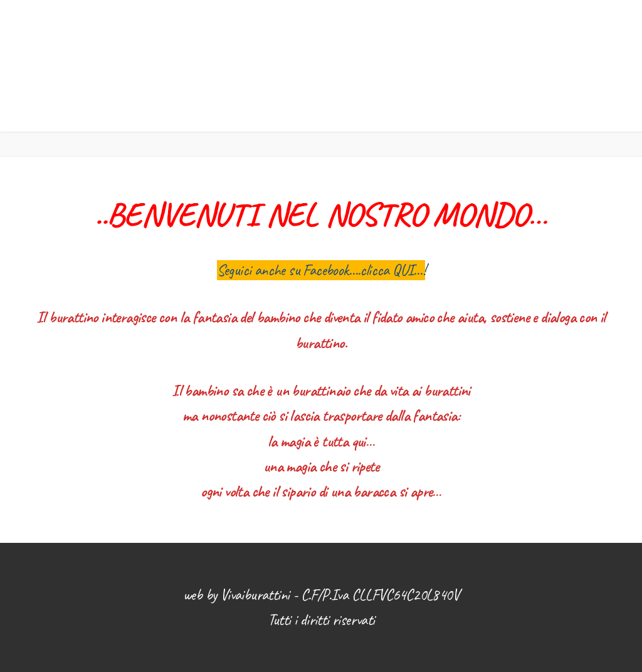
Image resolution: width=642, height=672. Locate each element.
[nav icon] (573, 66)
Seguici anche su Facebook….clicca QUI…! (321, 270)
